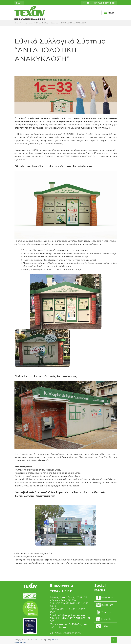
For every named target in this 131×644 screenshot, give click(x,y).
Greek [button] (19, 3)
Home (17, 23)
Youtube (104, 612)
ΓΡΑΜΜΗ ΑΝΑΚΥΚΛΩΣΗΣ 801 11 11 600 (99, 3)
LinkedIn (104, 619)
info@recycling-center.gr (72, 615)
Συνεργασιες (28, 23)
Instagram (105, 605)
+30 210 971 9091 (65, 603)
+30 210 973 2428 (60, 609)
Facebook (105, 597)
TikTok (103, 626)
